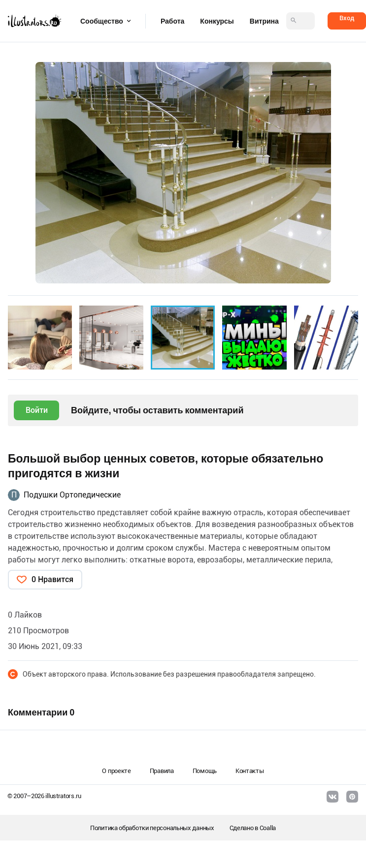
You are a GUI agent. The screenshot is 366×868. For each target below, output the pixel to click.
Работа (172, 21)
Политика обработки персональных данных (152, 828)
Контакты (250, 771)
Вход (347, 18)
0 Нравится (52, 579)
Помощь (205, 771)
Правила (162, 771)
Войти (37, 410)
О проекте (116, 771)
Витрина (264, 21)
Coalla (268, 828)
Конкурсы (217, 21)
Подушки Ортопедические (72, 495)
